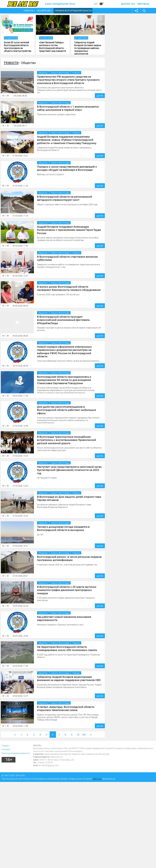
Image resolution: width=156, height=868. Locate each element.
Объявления (44, 11)
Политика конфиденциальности (16, 753)
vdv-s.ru (97, 779)
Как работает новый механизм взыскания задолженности (62, 618)
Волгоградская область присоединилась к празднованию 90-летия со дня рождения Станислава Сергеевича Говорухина (69, 379)
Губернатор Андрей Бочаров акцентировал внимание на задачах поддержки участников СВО (69, 678)
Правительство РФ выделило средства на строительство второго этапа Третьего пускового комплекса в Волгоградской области (67, 79)
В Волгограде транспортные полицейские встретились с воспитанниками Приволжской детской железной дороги (64, 439)
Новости (28, 11)
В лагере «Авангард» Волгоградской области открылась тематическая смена (64, 708)
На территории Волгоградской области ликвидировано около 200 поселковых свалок (65, 648)
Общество (43, 73)
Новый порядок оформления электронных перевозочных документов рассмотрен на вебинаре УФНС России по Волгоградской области (68, 349)
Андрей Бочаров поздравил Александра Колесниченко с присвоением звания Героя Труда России (67, 229)
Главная (5, 746)
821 (84, 735)
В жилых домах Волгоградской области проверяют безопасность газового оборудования (68, 288)
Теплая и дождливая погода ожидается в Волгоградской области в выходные (62, 528)
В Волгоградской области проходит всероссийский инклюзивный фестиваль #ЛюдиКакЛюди (67, 318)
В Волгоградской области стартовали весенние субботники (65, 258)
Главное (76, 73)
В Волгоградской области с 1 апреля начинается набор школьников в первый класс (66, 108)
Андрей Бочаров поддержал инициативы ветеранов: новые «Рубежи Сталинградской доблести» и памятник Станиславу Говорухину (69, 139)
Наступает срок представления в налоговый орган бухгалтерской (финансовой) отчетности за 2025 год (68, 468)
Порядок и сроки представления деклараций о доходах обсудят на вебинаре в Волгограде (65, 168)
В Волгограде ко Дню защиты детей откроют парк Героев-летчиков (67, 498)
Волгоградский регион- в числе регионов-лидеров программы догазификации (67, 558)
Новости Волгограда (60, 73)
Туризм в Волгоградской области (73, 11)
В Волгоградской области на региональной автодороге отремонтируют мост (63, 198)
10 (78, 735)
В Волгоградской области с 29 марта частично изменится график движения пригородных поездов (68, 588)
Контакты (6, 749)
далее (100, 96)
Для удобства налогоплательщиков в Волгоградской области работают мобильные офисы (69, 408)
